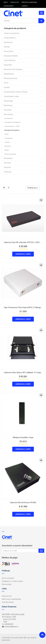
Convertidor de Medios (13, 122)
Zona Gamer (9, 51)
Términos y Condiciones (12, 581)
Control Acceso (10, 60)
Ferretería (8, 110)
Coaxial (7, 87)
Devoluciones (8, 578)
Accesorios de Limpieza (13, 69)
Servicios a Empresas (11, 599)
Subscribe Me (41, 551)
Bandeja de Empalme (12, 130)
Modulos (8, 146)
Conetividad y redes (11, 96)
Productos (7, 596)
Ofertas (7, 47)
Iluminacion (8, 158)
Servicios (7, 163)
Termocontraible (10, 154)
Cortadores (8, 138)
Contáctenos (8, 602)
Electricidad (8, 101)
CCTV (6, 83)
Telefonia (7, 172)
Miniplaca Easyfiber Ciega (23, 437)
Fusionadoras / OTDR (12, 126)
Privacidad (7, 584)
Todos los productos (12, 33)
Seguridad (8, 65)
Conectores (9, 118)
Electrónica (8, 105)
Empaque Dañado (11, 56)
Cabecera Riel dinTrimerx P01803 (23, 503)
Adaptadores (9, 74)
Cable (6, 134)
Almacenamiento (11, 78)
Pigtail (7, 150)
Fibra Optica (8, 114)
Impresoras (8, 42)
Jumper (7, 142)
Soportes (7, 167)
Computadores (10, 38)
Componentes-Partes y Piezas (16, 92)
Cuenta (25, 6)
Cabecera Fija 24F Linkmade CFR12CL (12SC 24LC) (24, 242)
